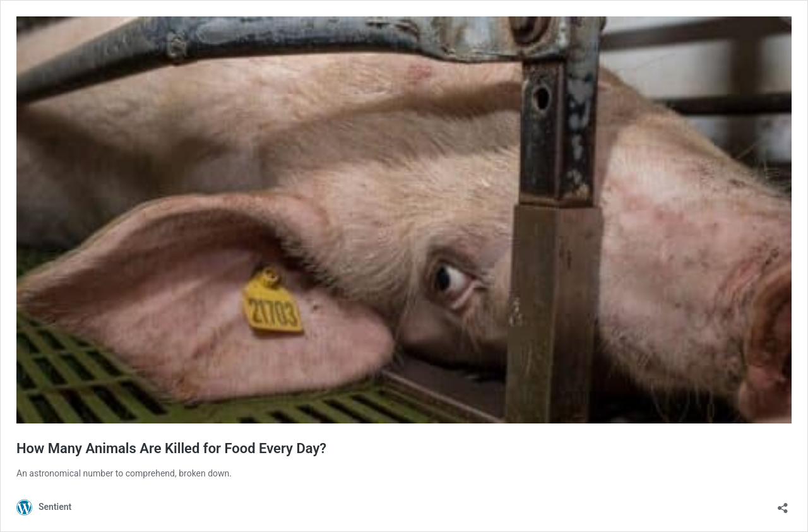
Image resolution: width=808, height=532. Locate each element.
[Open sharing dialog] (783, 504)
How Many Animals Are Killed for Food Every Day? (171, 448)
